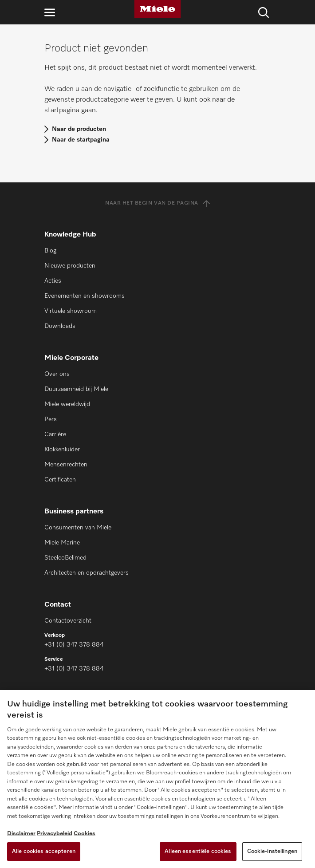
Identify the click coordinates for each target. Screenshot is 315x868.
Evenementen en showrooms (85, 296)
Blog (50, 251)
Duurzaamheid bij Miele (76, 389)
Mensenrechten (66, 465)
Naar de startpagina (81, 140)
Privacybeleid (55, 834)
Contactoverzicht (68, 621)
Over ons (57, 374)
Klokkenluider (62, 450)
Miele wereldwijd (67, 404)
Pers (51, 419)
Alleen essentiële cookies (198, 851)
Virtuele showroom (71, 311)
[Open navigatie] (50, 12)
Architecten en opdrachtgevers (87, 573)
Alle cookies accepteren (44, 851)
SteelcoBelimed (65, 558)
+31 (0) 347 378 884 (74, 645)
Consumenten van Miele (78, 528)
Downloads (60, 326)
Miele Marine (62, 543)
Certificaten (60, 480)
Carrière (55, 434)
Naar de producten (79, 129)
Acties (53, 281)
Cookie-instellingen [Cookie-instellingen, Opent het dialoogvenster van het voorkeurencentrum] (272, 851)
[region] (157, 779)
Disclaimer (21, 834)
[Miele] (157, 9)
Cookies (85, 834)
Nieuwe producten (70, 266)
